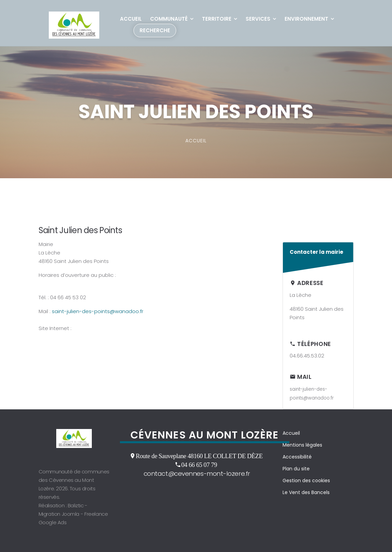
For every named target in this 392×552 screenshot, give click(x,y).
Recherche (155, 30)
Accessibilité (297, 457)
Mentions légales (302, 445)
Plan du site (296, 469)
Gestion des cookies (306, 481)
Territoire (217, 19)
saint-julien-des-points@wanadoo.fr (98, 311)
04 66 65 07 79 (199, 465)
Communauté (169, 19)
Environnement (306, 19)
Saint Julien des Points (80, 230)
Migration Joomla (59, 514)
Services (258, 19)
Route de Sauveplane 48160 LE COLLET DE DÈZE (199, 456)
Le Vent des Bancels (306, 492)
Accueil (131, 19)
